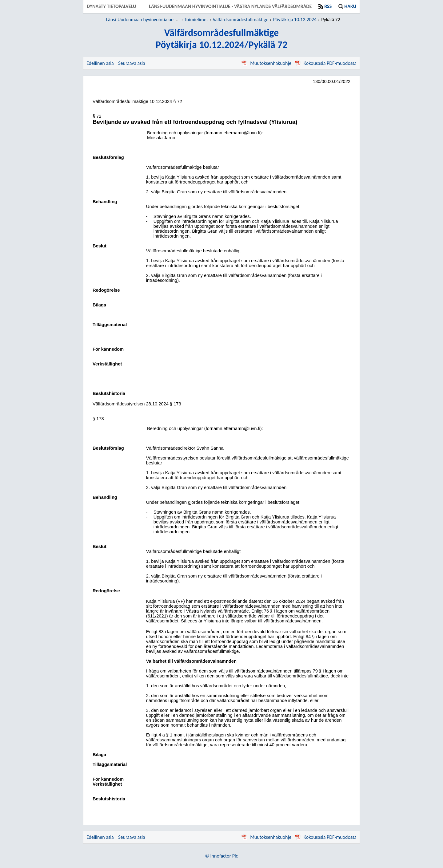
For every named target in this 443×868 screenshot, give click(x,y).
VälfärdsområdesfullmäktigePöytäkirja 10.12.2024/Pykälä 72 (221, 39)
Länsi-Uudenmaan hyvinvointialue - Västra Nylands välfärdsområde (230, 6)
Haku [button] (347, 6)
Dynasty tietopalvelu (112, 6)
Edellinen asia (100, 63)
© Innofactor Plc (222, 856)
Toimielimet (196, 20)
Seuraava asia (132, 63)
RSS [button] (325, 6)
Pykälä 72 (331, 20)
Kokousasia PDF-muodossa (326, 63)
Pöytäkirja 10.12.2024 (295, 20)
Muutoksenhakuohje (266, 63)
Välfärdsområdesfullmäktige (240, 20)
